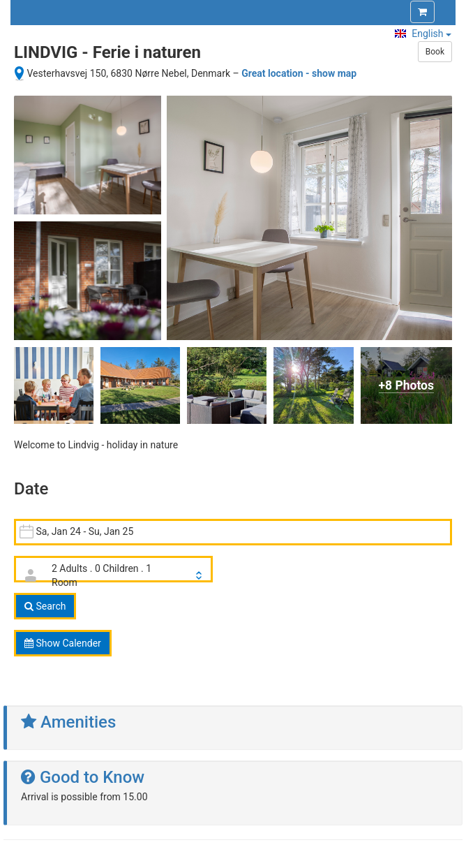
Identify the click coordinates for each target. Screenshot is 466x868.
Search (45, 606)
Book (435, 52)
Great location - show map (299, 73)
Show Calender (63, 643)
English (423, 34)
